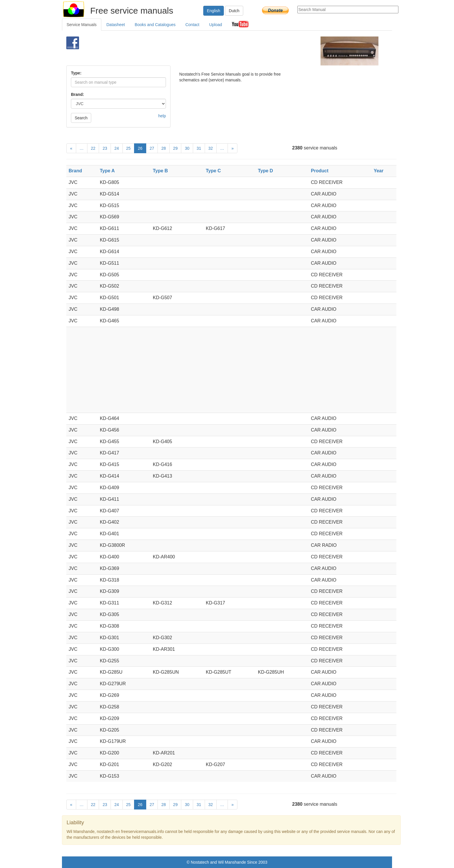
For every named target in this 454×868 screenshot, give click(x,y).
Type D (266, 171)
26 (140, 148)
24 (117, 148)
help (162, 116)
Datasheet (116, 25)
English (214, 11)
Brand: (77, 94)
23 (105, 148)
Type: (76, 73)
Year (379, 171)
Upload (215, 25)
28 (164, 148)
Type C (213, 171)
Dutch (234, 11)
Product (320, 171)
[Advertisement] (217, 51)
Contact (192, 25)
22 (93, 148)
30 (187, 148)
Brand (75, 171)
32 (211, 148)
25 (129, 148)
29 (175, 148)
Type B (160, 171)
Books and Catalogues (155, 25)
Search (81, 118)
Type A (107, 171)
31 (199, 148)
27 (152, 148)
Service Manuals (82, 25)
